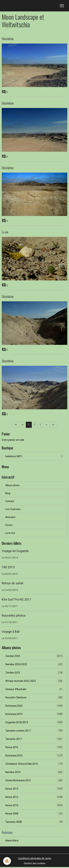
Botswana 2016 (34, 756)
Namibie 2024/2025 (34, 664)
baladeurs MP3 (34, 456)
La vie (5, 232)
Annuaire (10, 517)
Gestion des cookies (35, 863)
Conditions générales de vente (35, 858)
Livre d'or (10, 533)
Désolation (8, 39)
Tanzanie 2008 (34, 822)
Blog (8, 493)
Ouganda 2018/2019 (34, 722)
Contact (10, 501)
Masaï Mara (12, 841)
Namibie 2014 (34, 772)
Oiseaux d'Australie (34, 689)
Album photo (12, 485)
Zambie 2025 (34, 656)
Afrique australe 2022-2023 (34, 681)
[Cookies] (7, 861)
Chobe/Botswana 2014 (34, 780)
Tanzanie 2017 (34, 739)
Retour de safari (13, 583)
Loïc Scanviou (13, 509)
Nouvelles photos (14, 616)
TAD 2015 (8, 567)
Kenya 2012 (34, 797)
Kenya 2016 (34, 747)
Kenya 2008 (34, 814)
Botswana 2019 (34, 714)
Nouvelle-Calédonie (34, 698)
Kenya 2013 (34, 789)
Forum (9, 525)
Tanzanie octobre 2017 (34, 731)
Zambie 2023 (34, 673)
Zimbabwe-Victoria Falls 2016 (34, 764)
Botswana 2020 (34, 706)
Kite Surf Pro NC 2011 (17, 600)
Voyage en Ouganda (15, 551)
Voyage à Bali (11, 632)
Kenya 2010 (34, 805)
